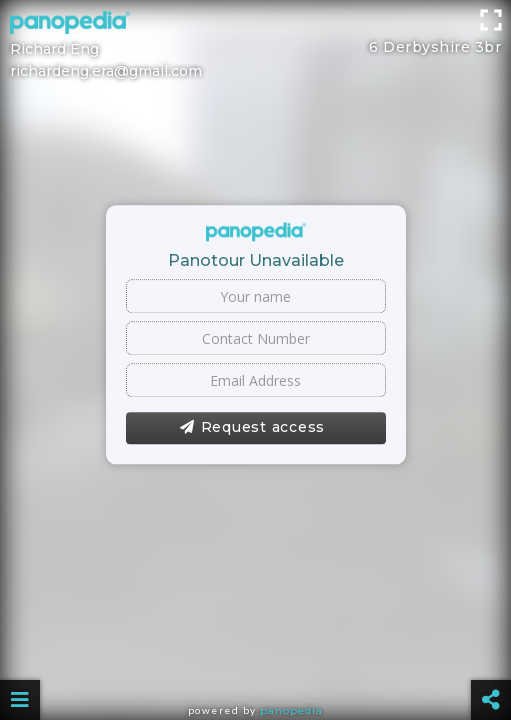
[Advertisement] (255, 45)
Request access (252, 428)
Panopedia (291, 710)
